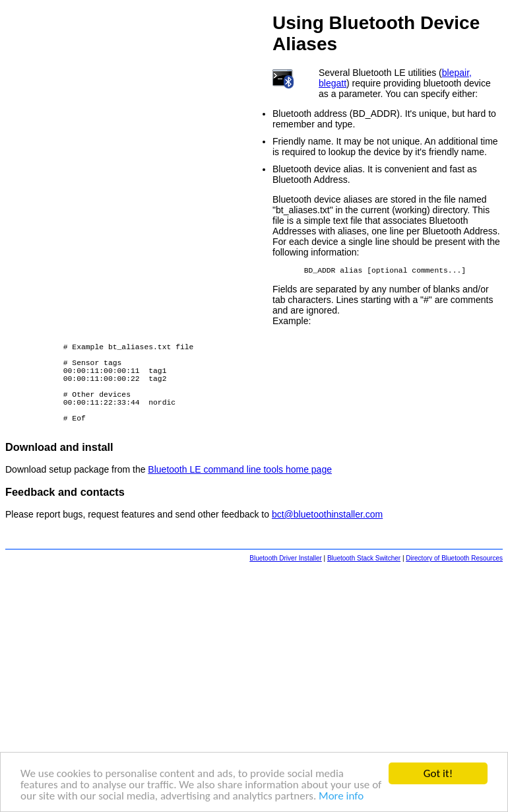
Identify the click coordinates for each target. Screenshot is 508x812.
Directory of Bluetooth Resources (454, 584)
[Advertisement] (254, 689)
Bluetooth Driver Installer (286, 584)
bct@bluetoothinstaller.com (327, 540)
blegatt (333, 83)
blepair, (457, 73)
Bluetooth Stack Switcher (364, 584)
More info (341, 796)
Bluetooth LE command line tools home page (240, 495)
